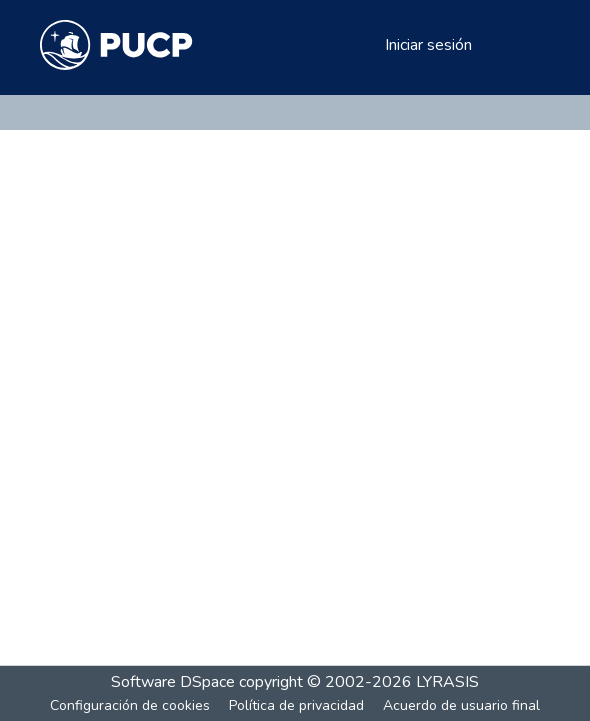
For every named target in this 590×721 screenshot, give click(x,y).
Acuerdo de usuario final (461, 705)
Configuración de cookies (130, 705)
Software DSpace (173, 682)
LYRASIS (447, 682)
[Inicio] (116, 45)
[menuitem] (366, 45)
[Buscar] (337, 45)
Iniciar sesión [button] (429, 45)
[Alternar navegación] (522, 45)
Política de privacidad (296, 705)
